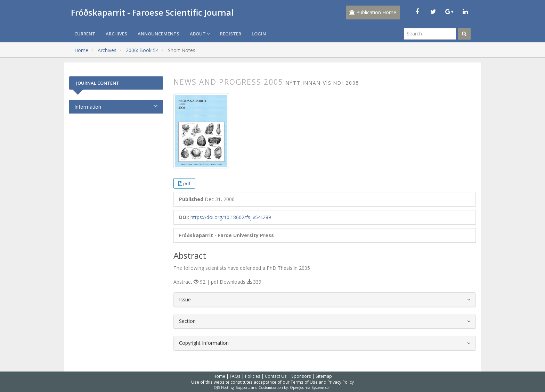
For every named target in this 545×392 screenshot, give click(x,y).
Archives (116, 34)
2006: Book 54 (142, 50)
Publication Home (373, 12)
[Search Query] (430, 34)
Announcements (158, 34)
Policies (253, 376)
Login (259, 34)
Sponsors (301, 376)
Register (231, 34)
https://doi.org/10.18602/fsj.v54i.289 (231, 217)
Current (85, 34)
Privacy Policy (341, 382)
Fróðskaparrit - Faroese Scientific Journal (152, 12)
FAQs (235, 376)
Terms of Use (304, 382)
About (200, 34)
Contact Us (276, 376)
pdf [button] (187, 183)
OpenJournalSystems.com (311, 387)
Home (81, 50)
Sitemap (324, 376)
